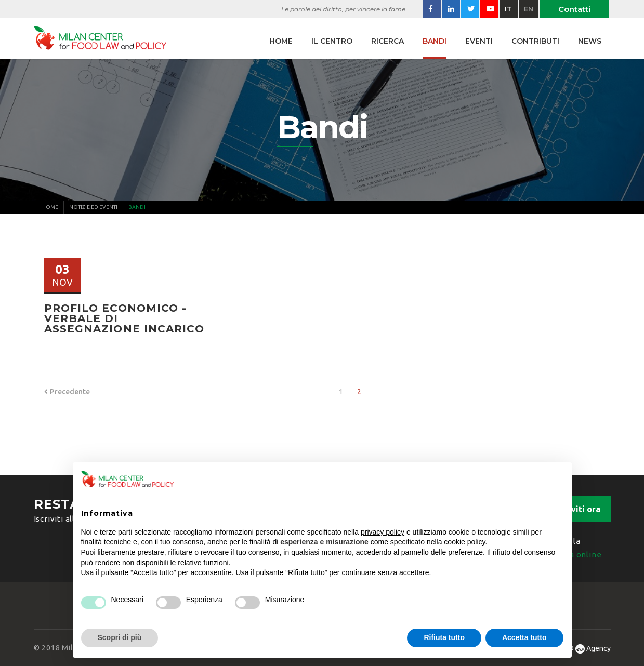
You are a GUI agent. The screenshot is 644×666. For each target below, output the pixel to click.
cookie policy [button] (464, 542)
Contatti (574, 9)
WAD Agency (584, 648)
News (590, 41)
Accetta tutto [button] (524, 637)
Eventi (479, 41)
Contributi (535, 41)
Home (281, 41)
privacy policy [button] (383, 532)
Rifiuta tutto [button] (444, 637)
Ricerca (387, 41)
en (529, 9)
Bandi (435, 41)
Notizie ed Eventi (93, 207)
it (508, 9)
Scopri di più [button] (120, 637)
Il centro (332, 41)
